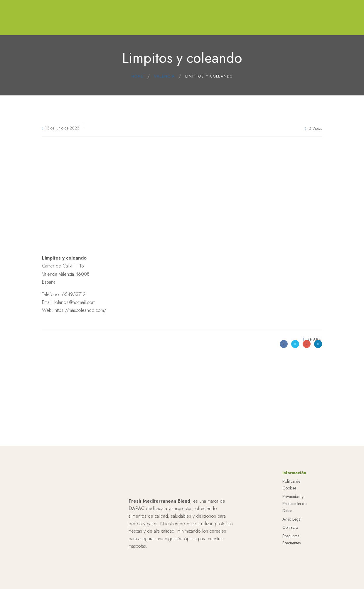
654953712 (74, 294)
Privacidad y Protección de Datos (294, 504)
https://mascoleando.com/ (80, 310)
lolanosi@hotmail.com (75, 302)
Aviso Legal (292, 519)
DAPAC (136, 508)
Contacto (290, 527)
